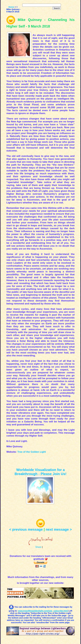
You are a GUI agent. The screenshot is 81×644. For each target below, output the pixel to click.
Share (38, 547)
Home (11, 7)
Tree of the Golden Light (32, 452)
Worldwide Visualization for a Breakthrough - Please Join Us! (40, 472)
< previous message (26, 529)
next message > (59, 529)
